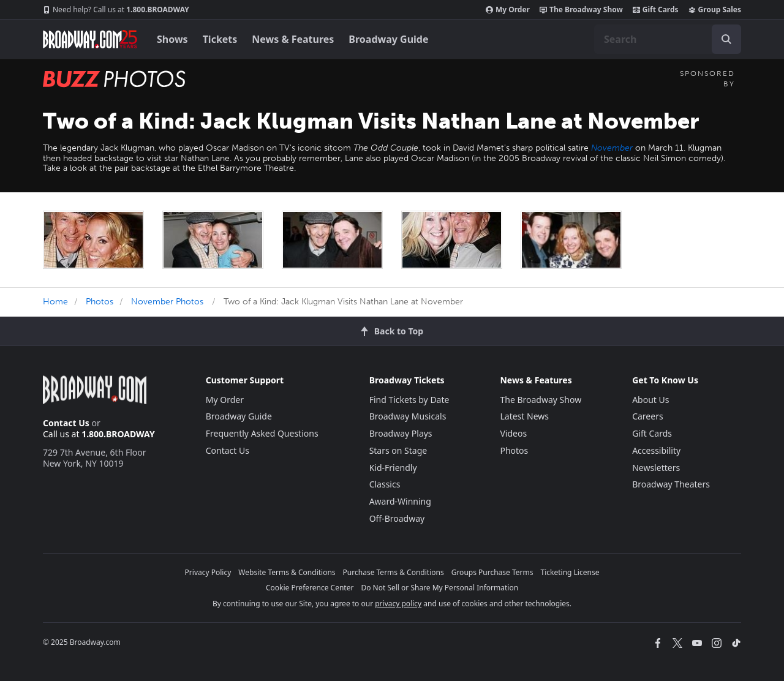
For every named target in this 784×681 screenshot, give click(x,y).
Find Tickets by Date (409, 400)
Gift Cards (656, 10)
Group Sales (715, 10)
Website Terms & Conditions (287, 572)
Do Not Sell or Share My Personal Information (439, 588)
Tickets (220, 39)
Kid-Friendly (393, 468)
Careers (647, 416)
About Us (650, 400)
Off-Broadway (397, 518)
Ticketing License (570, 572)
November (612, 148)
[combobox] (668, 39)
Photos (100, 302)
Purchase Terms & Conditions (394, 572)
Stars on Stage (398, 450)
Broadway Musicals (408, 416)
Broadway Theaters (671, 484)
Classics (385, 484)
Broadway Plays (401, 433)
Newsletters (656, 468)
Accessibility (656, 450)
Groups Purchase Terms (492, 572)
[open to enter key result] (726, 39)
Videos (513, 433)
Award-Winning (400, 501)
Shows (172, 39)
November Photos (167, 302)
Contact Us (66, 423)
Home (55, 302)
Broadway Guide (388, 39)
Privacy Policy (208, 572)
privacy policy (398, 604)
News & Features (293, 39)
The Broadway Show (581, 10)
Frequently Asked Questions (262, 433)
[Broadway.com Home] (90, 39)
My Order (508, 10)
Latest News (524, 416)
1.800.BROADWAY (116, 10)
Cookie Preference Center (310, 588)
